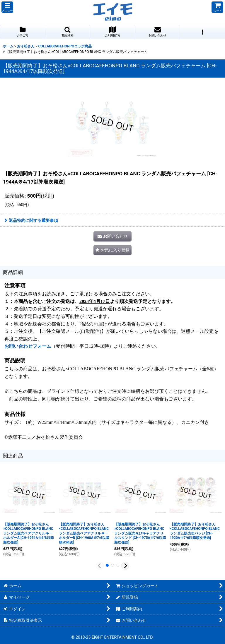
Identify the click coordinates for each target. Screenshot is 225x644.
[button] (7, 7)
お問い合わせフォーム (28, 346)
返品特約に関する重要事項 (31, 220)
